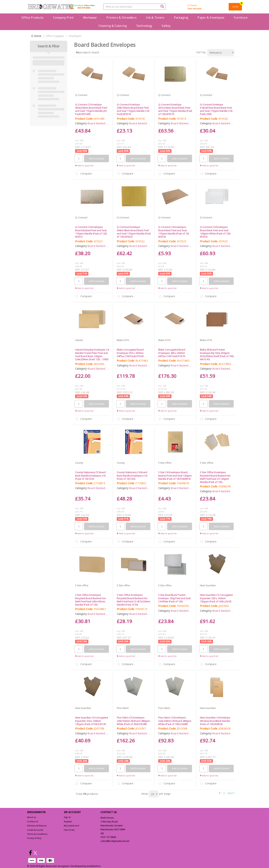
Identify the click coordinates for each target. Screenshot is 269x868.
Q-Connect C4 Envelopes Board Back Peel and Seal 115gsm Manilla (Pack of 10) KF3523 (173, 232)
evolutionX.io (94, 866)
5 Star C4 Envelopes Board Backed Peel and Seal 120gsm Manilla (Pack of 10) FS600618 (175, 476)
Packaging (181, 18)
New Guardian (208, 585)
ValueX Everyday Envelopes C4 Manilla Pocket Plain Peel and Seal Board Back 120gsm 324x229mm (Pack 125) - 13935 (92, 354)
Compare (83, 174)
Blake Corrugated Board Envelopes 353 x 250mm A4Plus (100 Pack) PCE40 (130, 353)
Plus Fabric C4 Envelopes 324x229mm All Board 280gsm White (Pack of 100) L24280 (175, 721)
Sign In (67, 817)
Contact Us (33, 821)
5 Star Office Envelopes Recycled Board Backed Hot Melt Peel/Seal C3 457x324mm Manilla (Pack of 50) (133, 600)
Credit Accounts (35, 830)
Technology (144, 26)
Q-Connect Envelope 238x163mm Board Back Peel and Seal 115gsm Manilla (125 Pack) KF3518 (133, 109)
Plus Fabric (123, 708)
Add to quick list (84, 165)
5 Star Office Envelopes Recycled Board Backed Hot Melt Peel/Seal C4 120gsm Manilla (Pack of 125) (215, 477)
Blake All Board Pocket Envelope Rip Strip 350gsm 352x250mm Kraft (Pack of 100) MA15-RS (217, 354)
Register (68, 821)
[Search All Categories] (134, 7)
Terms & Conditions (37, 834)
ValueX (79, 340)
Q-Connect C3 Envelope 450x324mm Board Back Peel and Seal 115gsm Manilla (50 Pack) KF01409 (91, 109)
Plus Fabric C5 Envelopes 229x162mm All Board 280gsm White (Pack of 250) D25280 (133, 721)
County (79, 463)
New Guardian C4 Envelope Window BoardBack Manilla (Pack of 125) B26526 (215, 721)
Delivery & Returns (37, 826)
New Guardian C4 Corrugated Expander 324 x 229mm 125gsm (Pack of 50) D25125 (91, 721)
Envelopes (75, 36)
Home (36, 36)
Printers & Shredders (122, 18)
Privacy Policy (34, 838)
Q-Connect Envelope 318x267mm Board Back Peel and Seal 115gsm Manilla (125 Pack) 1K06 (216, 109)
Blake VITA (123, 340)
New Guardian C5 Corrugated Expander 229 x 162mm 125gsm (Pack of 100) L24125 (216, 598)
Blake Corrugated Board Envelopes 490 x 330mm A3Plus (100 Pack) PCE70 (172, 353)
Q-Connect (81, 95)
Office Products (33, 18)
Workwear (90, 18)
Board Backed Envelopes (103, 123)
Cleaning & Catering (113, 26)
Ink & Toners (155, 18)
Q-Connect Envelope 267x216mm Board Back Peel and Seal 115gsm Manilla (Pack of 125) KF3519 (175, 109)
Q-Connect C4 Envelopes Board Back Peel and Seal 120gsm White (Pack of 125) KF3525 (215, 232)
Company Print (63, 18)
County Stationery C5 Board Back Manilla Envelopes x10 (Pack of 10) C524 (90, 476)
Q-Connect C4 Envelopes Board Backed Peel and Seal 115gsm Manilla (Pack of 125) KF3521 (91, 232)
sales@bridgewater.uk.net (115, 841)
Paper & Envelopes (211, 18)
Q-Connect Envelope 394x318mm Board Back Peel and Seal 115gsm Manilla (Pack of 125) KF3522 (134, 232)
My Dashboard (71, 826)
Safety (166, 26)
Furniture (241, 18)
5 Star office (165, 463)
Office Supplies (55, 36)
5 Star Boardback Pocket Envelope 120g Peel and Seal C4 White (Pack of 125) (174, 598)
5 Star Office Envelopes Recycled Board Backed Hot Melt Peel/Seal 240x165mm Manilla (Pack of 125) (90, 600)
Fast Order (69, 830)
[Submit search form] (162, 6)
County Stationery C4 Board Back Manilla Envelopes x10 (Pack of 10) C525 (132, 476)
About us (32, 817)
